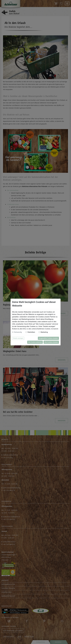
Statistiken (31, 332)
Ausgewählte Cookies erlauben (48, 338)
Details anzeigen (18, 338)
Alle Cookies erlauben (51, 342)
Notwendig (18, 332)
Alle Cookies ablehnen (35, 342)
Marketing (44, 332)
